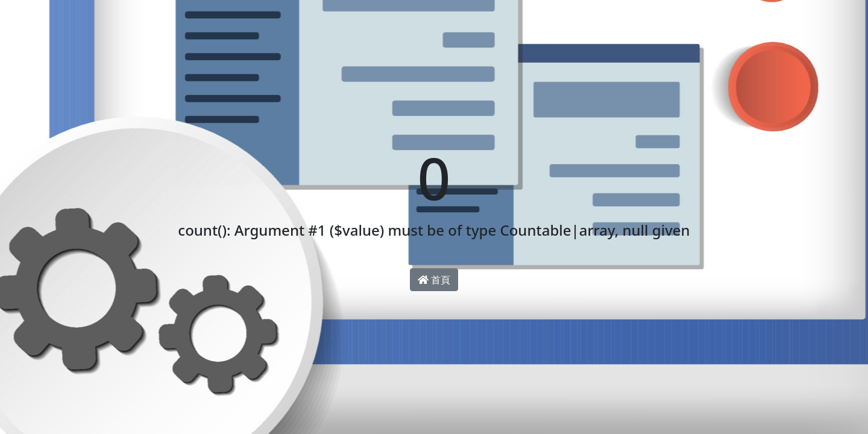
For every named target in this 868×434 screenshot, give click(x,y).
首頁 (434, 280)
